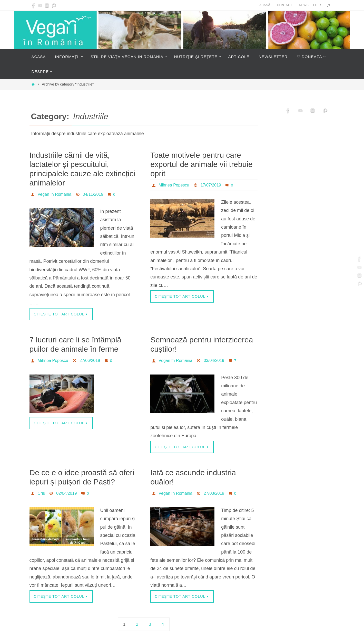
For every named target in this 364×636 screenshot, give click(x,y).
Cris (41, 493)
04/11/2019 (93, 194)
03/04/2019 (214, 361)
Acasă (265, 5)
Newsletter (310, 5)
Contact (285, 5)
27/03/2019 (214, 493)
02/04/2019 (66, 493)
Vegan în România (55, 194)
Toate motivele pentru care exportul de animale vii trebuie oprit (201, 164)
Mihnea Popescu (174, 185)
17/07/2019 (211, 185)
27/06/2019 (90, 361)
